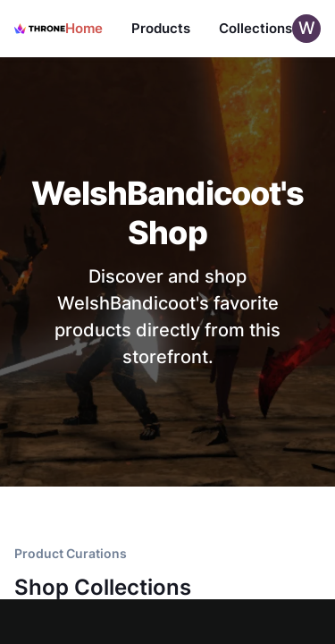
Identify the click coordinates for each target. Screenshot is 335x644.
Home (84, 28)
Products (161, 28)
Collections (255, 28)
